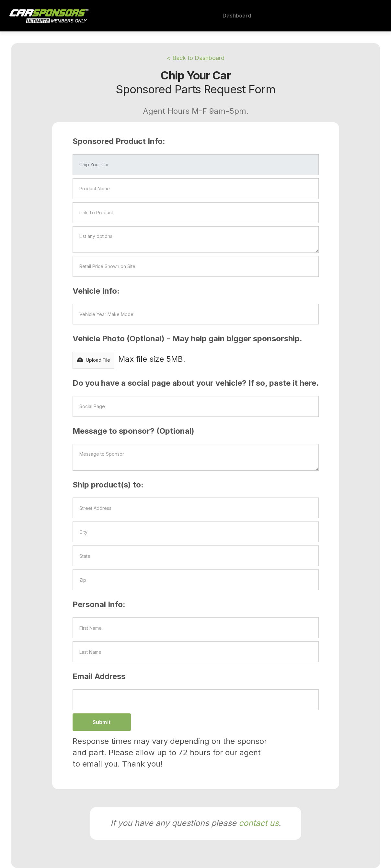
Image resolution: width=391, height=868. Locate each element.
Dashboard (237, 16)
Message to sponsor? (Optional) (133, 431)
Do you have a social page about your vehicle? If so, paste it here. (196, 383)
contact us (259, 823)
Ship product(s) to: (108, 485)
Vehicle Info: (96, 291)
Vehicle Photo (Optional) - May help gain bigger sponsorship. (187, 339)
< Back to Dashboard (195, 58)
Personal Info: (99, 604)
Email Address (99, 676)
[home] (48, 16)
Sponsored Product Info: (119, 141)
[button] (93, 360)
